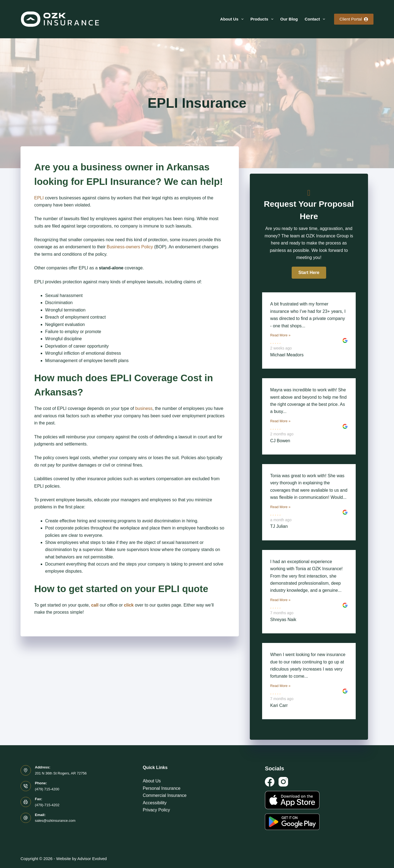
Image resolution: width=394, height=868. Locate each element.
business (144, 408)
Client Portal (354, 19)
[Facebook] (270, 782)
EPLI (39, 198)
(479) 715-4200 (47, 789)
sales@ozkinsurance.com (55, 821)
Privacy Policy (157, 810)
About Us (233, 19)
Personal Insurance (162, 788)
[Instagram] (283, 782)
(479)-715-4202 (47, 805)
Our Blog (289, 19)
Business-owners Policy (130, 247)
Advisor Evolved (92, 859)
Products (263, 19)
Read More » (280, 335)
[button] (309, 273)
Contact (316, 19)
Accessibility (155, 803)
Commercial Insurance (165, 795)
